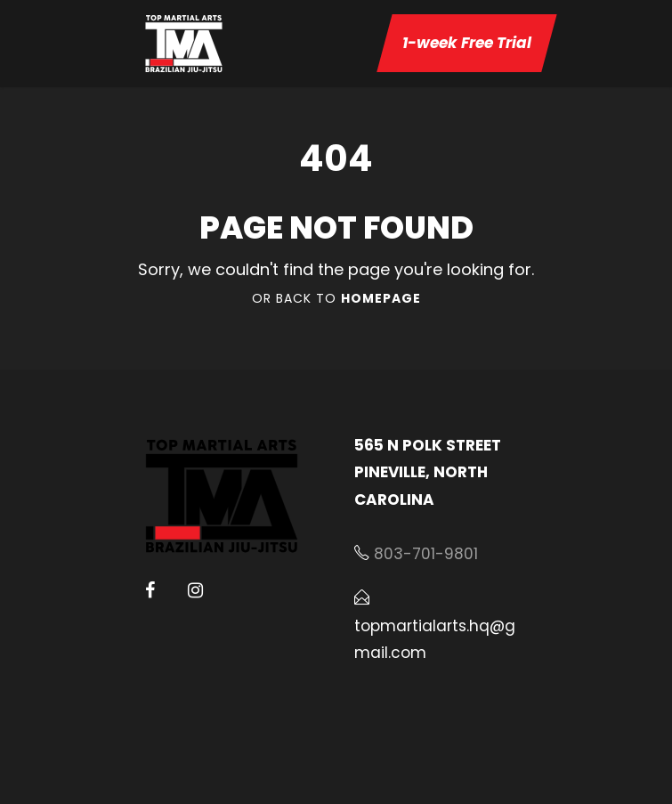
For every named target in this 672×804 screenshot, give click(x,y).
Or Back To (336, 298)
